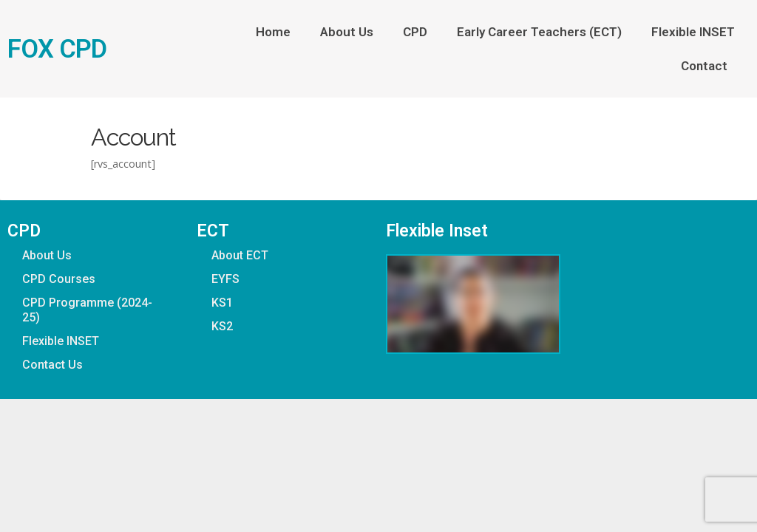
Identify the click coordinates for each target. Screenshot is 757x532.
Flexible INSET (693, 32)
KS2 (222, 326)
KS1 (222, 303)
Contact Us (52, 365)
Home (273, 32)
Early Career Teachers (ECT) (539, 32)
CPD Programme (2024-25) (87, 310)
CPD (415, 32)
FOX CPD (57, 49)
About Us (347, 32)
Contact (708, 66)
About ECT (240, 255)
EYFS (225, 279)
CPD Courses (59, 279)
